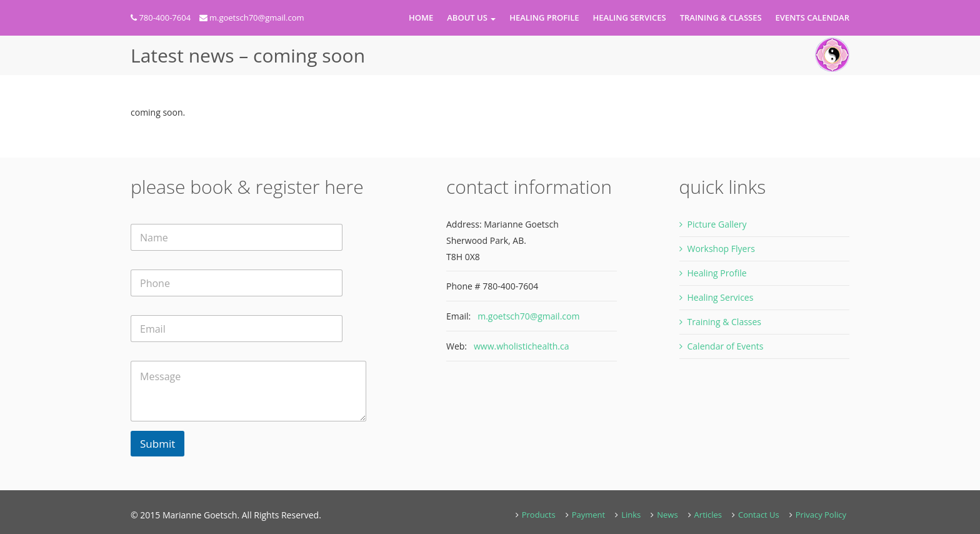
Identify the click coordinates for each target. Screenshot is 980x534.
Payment (589, 515)
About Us (471, 18)
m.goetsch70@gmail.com (257, 18)
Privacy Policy (821, 515)
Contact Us (759, 515)
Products (539, 515)
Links (631, 515)
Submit (157, 444)
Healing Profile (544, 18)
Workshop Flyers (721, 249)
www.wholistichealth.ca (522, 346)
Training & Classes (721, 18)
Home (421, 18)
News (667, 515)
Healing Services (630, 18)
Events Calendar (812, 18)
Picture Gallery (717, 224)
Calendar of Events (726, 346)
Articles (708, 515)
